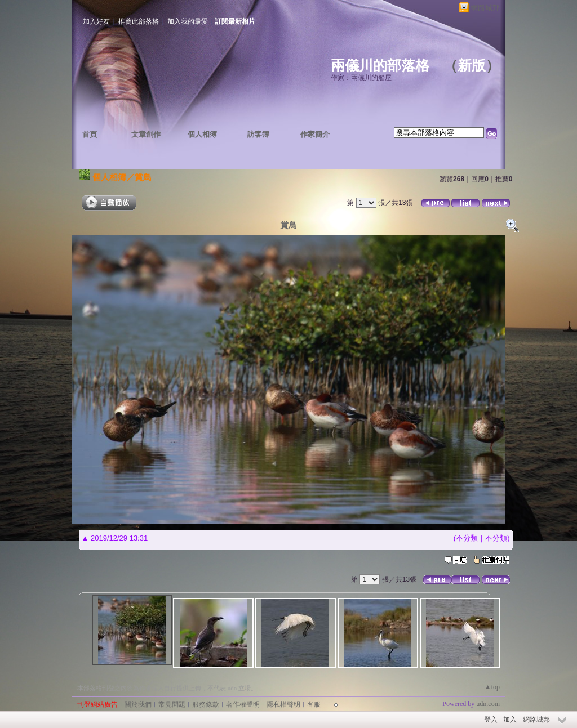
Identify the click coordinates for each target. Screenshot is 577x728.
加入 (510, 720)
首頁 (90, 134)
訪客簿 (258, 134)
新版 (472, 66)
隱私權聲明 (283, 704)
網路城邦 (485, 8)
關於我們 (138, 704)
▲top (492, 687)
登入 (491, 720)
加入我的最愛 (188, 21)
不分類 (467, 538)
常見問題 (172, 704)
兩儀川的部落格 (380, 66)
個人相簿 (202, 134)
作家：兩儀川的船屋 (361, 78)
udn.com (488, 704)
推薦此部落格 (139, 21)
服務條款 (206, 704)
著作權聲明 (243, 704)
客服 (314, 704)
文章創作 (146, 134)
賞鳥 (143, 177)
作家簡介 (315, 134)
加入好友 (96, 21)
